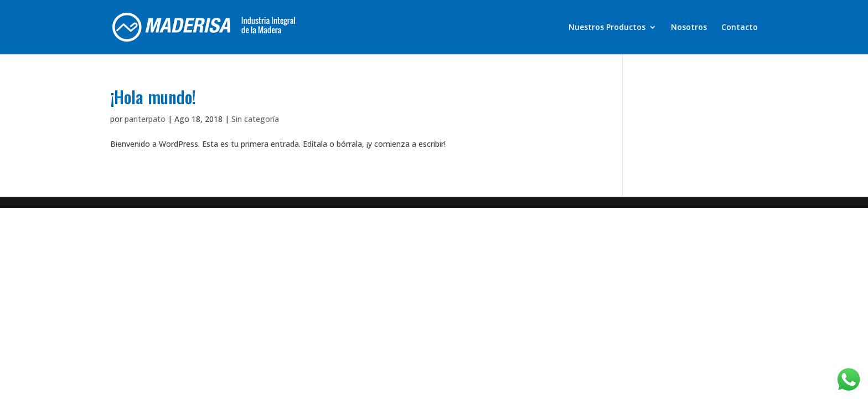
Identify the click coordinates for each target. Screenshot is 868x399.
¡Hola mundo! (153, 96)
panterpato (145, 119)
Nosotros (689, 28)
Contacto (740, 28)
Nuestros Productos (607, 28)
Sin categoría (255, 119)
